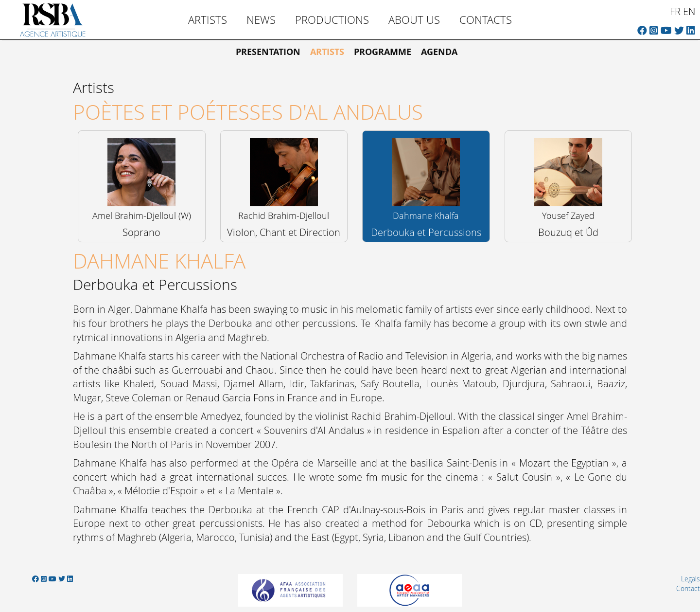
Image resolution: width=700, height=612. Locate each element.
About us (414, 20)
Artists (208, 20)
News (261, 20)
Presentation (268, 52)
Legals (691, 579)
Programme (383, 52)
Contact (688, 588)
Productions (332, 20)
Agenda (439, 52)
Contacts (486, 20)
